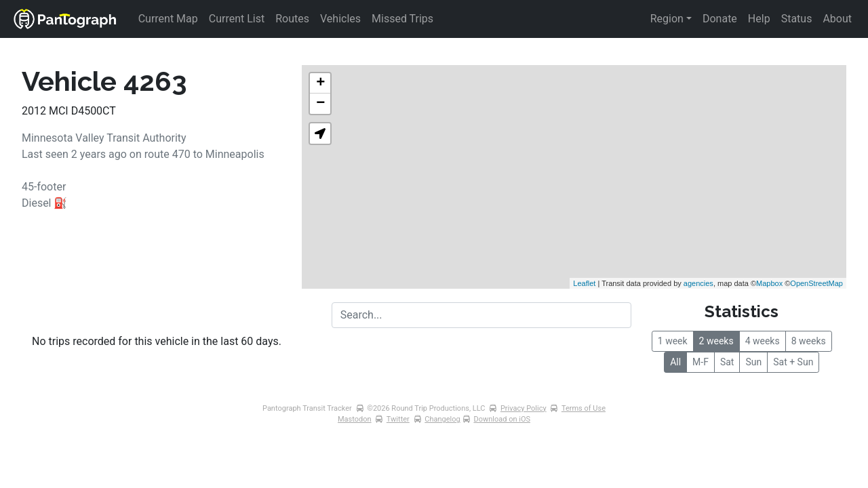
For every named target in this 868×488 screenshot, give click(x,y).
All (675, 362)
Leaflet (584, 283)
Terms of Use (584, 408)
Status (797, 19)
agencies (698, 283)
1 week (673, 341)
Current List (237, 19)
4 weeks (763, 341)
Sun (753, 362)
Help (759, 19)
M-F (701, 362)
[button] (320, 134)
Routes (292, 19)
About (837, 19)
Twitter (398, 419)
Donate (720, 19)
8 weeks (809, 341)
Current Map (168, 19)
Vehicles (340, 19)
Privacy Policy (524, 408)
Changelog (442, 419)
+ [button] (320, 83)
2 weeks (716, 341)
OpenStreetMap (816, 283)
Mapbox (769, 283)
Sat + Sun (793, 362)
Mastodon (355, 419)
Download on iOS (502, 419)
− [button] (320, 104)
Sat (727, 362)
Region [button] (667, 19)
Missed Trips (402, 19)
